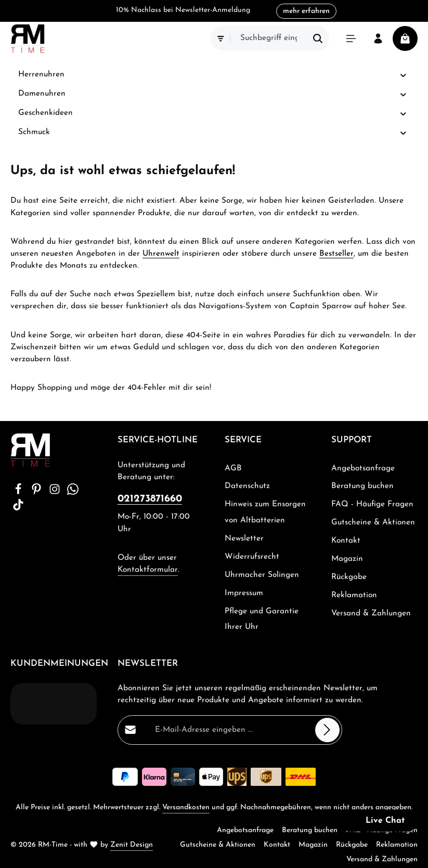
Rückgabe (349, 577)
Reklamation (354, 595)
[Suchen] (318, 38)
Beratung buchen (362, 486)
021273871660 (150, 499)
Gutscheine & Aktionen (373, 522)
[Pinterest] (38, 493)
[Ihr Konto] (378, 38)
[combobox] (269, 38)
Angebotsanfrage (363, 468)
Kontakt (346, 541)
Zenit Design (132, 845)
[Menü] (351, 38)
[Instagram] (56, 493)
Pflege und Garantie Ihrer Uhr (262, 619)
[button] (403, 75)
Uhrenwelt (161, 254)
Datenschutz (247, 486)
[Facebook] (20, 493)
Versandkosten (186, 807)
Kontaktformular (148, 570)
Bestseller (336, 254)
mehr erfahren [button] (306, 11)
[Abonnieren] (327, 730)
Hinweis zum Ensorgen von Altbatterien (265, 512)
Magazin (347, 559)
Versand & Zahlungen (371, 613)
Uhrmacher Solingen (262, 575)
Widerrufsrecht (252, 557)
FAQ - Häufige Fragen (372, 504)
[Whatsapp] (73, 493)
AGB (233, 468)
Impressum (244, 593)
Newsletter (244, 538)
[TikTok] (18, 508)
